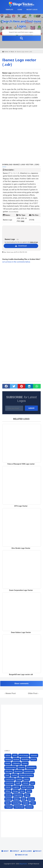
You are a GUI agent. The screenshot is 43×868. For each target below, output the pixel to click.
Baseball (16, 759)
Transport (9, 807)
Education (9, 771)
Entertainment (29, 771)
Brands (8, 763)
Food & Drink (10, 779)
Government (9, 783)
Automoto (34, 755)
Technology (16, 803)
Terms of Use (21, 855)
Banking (8, 759)
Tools (33, 803)
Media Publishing (27, 787)
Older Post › (33, 693)
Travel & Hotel (19, 807)
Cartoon (25, 763)
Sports (8, 803)
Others (27, 795)
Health (18, 783)
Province (8, 799)
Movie (22, 791)
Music (29, 791)
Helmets (26, 783)
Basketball (25, 759)
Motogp (15, 791)
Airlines (8, 755)
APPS (15, 755)
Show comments (22, 684)
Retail (23, 799)
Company (21, 767)
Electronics (18, 771)
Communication (11, 767)
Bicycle (34, 759)
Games (27, 779)
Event (7, 775)
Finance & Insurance (26, 775)
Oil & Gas (8, 795)
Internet (8, 787)
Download (21, 246)
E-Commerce (31, 767)
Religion (16, 799)
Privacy (37, 851)
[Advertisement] (21, 134)
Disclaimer (26, 851)
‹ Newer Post (10, 693)
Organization (18, 795)
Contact (15, 851)
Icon (33, 783)
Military (8, 791)
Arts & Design (24, 755)
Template (26, 803)
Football (19, 779)
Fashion (14, 775)
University (29, 807)
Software (31, 799)
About (5, 851)
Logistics (16, 787)
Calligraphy (16, 763)
